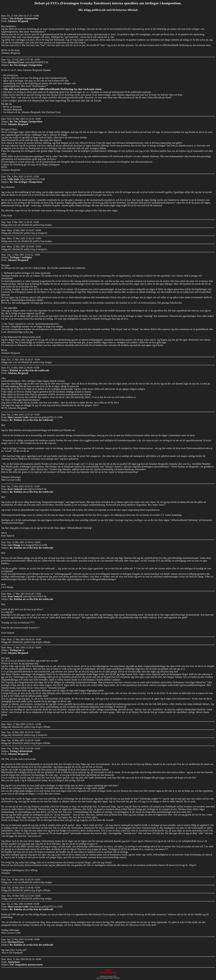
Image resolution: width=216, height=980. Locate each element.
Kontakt (108, 970)
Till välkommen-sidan (108, 972)
